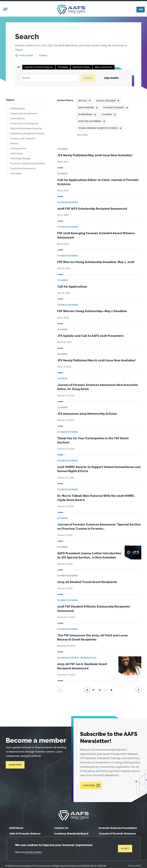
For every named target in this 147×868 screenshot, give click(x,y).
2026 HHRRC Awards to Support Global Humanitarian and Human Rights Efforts (99, 469)
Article (82, 101)
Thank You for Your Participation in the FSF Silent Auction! (93, 440)
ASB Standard (86, 108)
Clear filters (82, 135)
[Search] (49, 78)
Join (141, 10)
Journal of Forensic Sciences (39, 67)
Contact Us (61, 828)
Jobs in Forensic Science (25, 834)
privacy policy (34, 852)
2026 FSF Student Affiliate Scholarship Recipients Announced (94, 609)
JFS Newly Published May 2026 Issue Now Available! (95, 155)
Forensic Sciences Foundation (118, 828)
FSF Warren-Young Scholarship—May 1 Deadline (92, 311)
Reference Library (81, 67)
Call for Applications (72, 287)
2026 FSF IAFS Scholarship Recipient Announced (92, 209)
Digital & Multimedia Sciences (26, 129)
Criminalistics (18, 119)
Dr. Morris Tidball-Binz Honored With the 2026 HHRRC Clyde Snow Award (96, 498)
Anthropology (18, 109)
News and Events (104, 67)
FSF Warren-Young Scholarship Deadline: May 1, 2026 (96, 262)
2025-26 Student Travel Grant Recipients (87, 582)
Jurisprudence (18, 148)
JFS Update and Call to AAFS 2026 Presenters (91, 336)
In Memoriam (85, 114)
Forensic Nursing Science (24, 114)
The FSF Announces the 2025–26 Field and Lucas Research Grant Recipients (93, 637)
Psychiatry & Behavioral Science (28, 163)
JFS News (107, 114)
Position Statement (90, 121)
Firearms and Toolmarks (23, 139)
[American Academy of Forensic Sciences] (71, 9)
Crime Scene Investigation (24, 124)
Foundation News (114, 108)
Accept (125, 849)
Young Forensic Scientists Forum (98, 128)
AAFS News (16, 828)
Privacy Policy (135, 866)
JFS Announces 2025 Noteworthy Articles (87, 414)
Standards (63, 67)
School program (106, 101)
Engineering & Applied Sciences (27, 134)
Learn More (15, 765)
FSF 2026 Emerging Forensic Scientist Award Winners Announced (96, 235)
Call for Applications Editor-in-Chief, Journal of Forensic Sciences (98, 182)
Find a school (26, 56)
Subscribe (89, 786)
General (14, 144)
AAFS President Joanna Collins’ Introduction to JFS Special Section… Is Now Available (89, 555)
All (19, 67)
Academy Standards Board (71, 834)
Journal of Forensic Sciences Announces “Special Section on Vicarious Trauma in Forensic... (99, 527)
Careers (43, 56)
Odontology (17, 153)
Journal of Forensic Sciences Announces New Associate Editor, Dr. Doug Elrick (98, 387)
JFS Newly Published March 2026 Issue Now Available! (97, 360)
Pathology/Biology (20, 158)
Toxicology (16, 173)
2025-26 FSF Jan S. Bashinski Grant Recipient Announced (82, 666)
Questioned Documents (23, 168)
